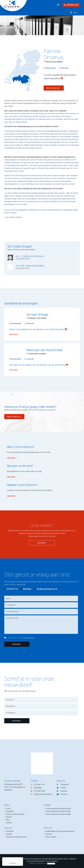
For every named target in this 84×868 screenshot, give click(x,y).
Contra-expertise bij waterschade (58, 811)
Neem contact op (53, 88)
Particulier (10, 831)
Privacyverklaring (52, 861)
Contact (9, 823)
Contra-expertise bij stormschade (58, 814)
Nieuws (9, 817)
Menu (74, 13)
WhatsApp (26, 589)
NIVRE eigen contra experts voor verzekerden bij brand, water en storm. (44, 859)
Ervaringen (10, 811)
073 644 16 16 (71, 5)
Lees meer (11, 458)
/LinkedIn (64, 791)
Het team (49, 834)
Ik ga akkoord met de (21, 638)
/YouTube (64, 794)
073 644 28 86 (39, 791)
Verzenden (16, 644)
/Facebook (64, 784)
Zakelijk (9, 834)
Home (8, 809)
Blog (8, 820)
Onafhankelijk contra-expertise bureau (60, 831)
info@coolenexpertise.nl (46, 589)
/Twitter (63, 788)
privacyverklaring (29, 638)
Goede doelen (51, 837)
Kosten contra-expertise (15, 814)
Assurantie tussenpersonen (16, 837)
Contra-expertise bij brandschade (58, 809)
